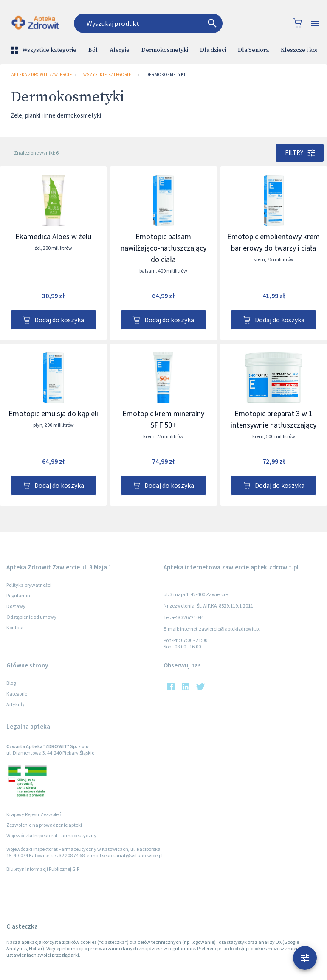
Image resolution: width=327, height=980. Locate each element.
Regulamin (18, 596)
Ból (93, 50)
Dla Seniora (253, 50)
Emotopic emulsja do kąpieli (53, 413)
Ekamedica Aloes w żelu (53, 236)
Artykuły (16, 704)
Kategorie (17, 694)
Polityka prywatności (29, 585)
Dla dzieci (213, 50)
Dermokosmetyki (165, 50)
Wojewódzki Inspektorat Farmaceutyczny (51, 835)
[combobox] (155, 23)
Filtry (300, 153)
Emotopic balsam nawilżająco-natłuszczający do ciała (163, 248)
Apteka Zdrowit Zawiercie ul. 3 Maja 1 (40, 75)
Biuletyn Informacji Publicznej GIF (43, 869)
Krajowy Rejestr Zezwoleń (34, 814)
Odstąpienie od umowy (31, 617)
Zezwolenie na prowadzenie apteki (44, 825)
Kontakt (15, 627)
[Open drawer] (315, 24)
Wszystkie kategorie (44, 50)
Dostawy (16, 606)
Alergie (120, 50)
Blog (11, 683)
